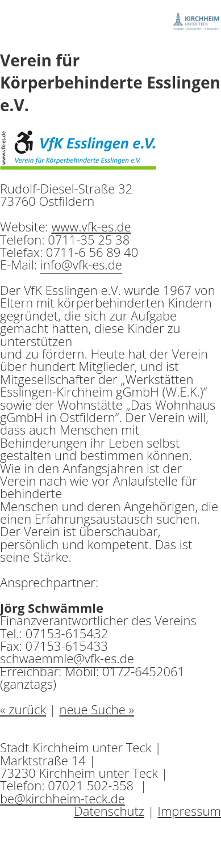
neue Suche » (97, 709)
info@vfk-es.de (81, 264)
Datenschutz (109, 811)
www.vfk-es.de (91, 226)
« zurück (23, 709)
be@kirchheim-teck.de (62, 798)
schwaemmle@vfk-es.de (67, 658)
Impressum (189, 811)
